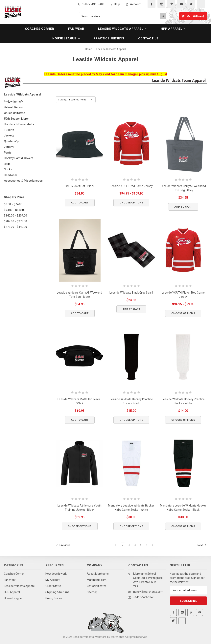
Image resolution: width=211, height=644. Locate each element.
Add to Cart (80, 203)
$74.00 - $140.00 (15, 210)
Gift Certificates (97, 586)
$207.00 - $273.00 (15, 221)
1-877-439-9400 (91, 4)
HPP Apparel (173, 29)
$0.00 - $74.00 (13, 204)
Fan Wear (76, 29)
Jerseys (9, 147)
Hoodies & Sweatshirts (19, 124)
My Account (53, 580)
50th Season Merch (17, 119)
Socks (8, 169)
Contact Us (148, 38)
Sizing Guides (54, 598)
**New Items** (14, 102)
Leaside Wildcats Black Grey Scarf (131, 293)
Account (134, 4)
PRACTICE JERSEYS (109, 38)
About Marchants (98, 574)
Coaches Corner (40, 29)
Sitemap (92, 592)
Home (89, 49)
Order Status (53, 586)
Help (115, 4)
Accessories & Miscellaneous (23, 181)
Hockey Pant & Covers (19, 158)
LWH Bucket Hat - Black (80, 186)
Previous (63, 545)
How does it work (56, 574)
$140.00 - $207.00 (15, 216)
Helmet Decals (13, 107)
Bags (7, 164)
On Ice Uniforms (15, 113)
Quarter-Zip (12, 141)
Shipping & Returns (57, 592)
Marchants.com (97, 580)
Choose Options (131, 203)
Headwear (11, 175)
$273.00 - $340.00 (15, 227)
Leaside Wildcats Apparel (123, 29)
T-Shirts (9, 130)
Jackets (9, 135)
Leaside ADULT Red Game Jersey (131, 186)
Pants (8, 153)
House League (66, 38)
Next (202, 545)
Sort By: (62, 100)
